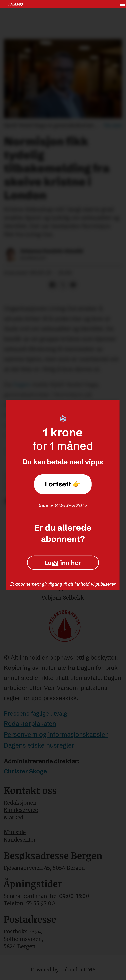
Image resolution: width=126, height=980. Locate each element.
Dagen (22, 384)
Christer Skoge (25, 771)
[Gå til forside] (15, 4)
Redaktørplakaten (30, 724)
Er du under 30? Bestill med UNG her (63, 505)
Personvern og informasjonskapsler (56, 735)
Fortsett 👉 (63, 484)
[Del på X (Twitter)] (63, 285)
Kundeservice (21, 810)
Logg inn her (63, 563)
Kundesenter (20, 840)
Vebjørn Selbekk (63, 598)
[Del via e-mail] (73, 285)
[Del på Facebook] (53, 285)
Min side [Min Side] (15, 832)
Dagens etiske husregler (39, 745)
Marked (14, 818)
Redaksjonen (20, 803)
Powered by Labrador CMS (63, 970)
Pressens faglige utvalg (35, 713)
